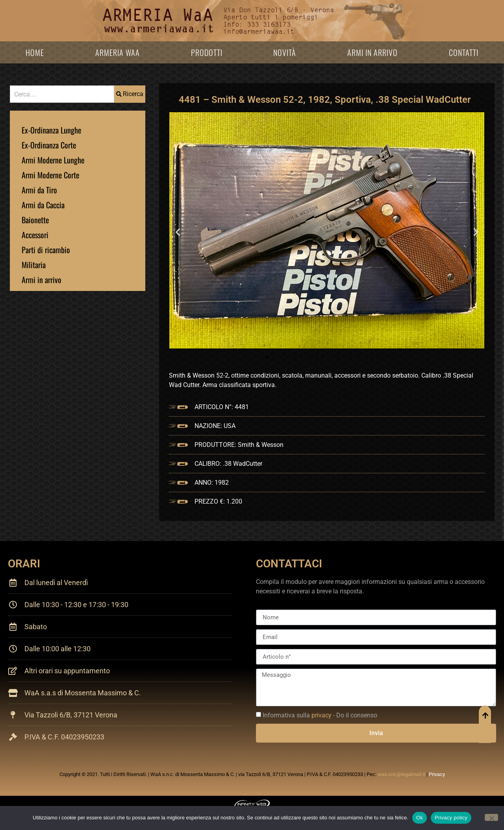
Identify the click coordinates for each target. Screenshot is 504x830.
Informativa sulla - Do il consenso (320, 715)
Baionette (35, 220)
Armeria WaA (118, 52)
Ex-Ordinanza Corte (49, 145)
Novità (285, 52)
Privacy (437, 774)
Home (35, 52)
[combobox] (62, 94)
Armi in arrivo (372, 52)
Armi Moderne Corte (50, 175)
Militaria (34, 265)
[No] (491, 817)
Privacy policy (451, 818)
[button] (178, 232)
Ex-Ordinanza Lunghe (51, 130)
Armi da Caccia (43, 205)
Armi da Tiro (39, 190)
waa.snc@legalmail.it (401, 774)
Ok (420, 818)
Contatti (464, 52)
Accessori (35, 235)
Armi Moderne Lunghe (53, 160)
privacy (321, 715)
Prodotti (207, 52)
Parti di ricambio (46, 250)
